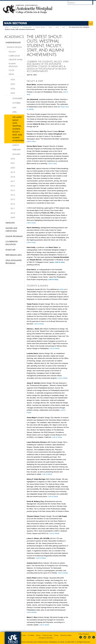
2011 (13, 208)
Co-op (11, 70)
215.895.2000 (70, 642)
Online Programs (14, 236)
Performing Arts (14, 255)
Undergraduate (27, 27)
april (64, 27)
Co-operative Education (12, 243)
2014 (13, 195)
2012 (13, 204)
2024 (13, 88)
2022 (13, 159)
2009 (13, 217)
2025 (13, 84)
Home (7, 27)
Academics (16, 27)
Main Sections (16, 23)
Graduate (10, 223)
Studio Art (11, 250)
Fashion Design (40, 27)
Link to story (31, 141)
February (17, 149)
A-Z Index (23, 635)
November (17, 98)
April (15, 112)
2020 (13, 168)
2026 (13, 79)
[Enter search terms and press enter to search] (82, 3)
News (50, 27)
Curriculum (14, 56)
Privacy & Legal (47, 635)
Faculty (12, 52)
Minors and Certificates (11, 229)
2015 (13, 190)
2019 (13, 172)
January (16, 154)
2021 (13, 163)
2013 (13, 199)
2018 (13, 177)
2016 (13, 186)
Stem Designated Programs (14, 262)
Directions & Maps (66, 635)
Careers (38, 635)
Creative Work (16, 59)
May (14, 107)
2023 (57, 27)
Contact (56, 635)
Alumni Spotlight (13, 65)
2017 (13, 181)
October (16, 103)
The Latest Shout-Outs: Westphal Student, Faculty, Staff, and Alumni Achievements (18, 129)
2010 (13, 213)
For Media (31, 635)
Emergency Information (46, 638)
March (16, 145)
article (62, 289)
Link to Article (39, 324)
